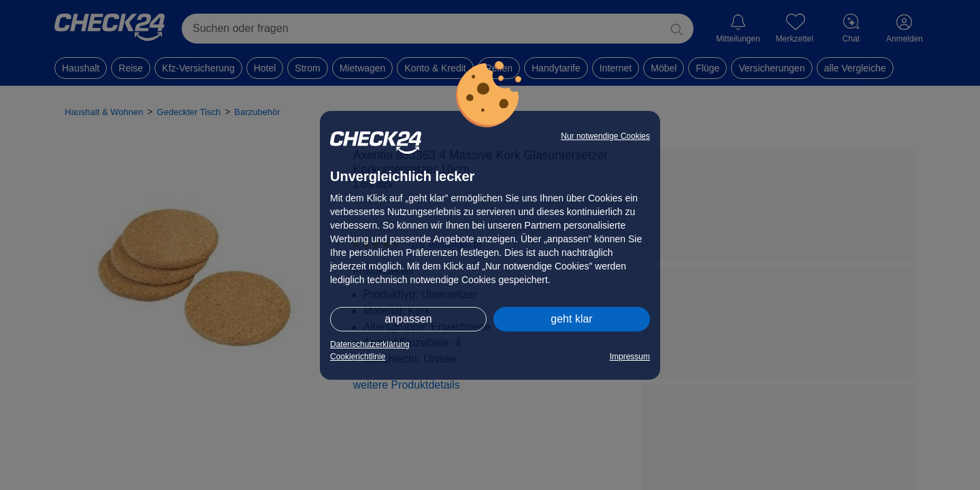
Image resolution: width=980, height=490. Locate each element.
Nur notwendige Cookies (605, 136)
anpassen (408, 319)
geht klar (571, 319)
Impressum (630, 357)
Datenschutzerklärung (370, 344)
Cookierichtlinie (358, 357)
